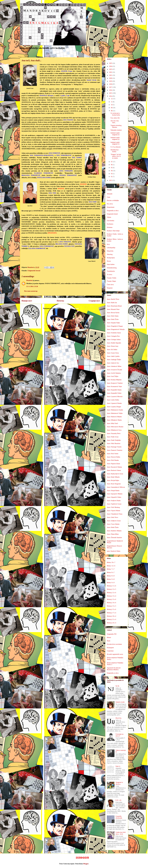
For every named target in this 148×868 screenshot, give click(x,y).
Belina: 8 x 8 (111, 576)
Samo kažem (111, 264)
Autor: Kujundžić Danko (114, 390)
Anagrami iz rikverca (119, 783)
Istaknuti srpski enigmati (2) (115, 138)
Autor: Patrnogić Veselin (114, 447)
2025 (111, 63)
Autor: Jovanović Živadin (115, 370)
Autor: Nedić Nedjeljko (114, 440)
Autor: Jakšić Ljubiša (113, 356)
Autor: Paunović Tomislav (115, 450)
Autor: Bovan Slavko (113, 313)
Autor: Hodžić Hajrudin (114, 343)
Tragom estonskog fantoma (116, 126)
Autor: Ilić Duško (112, 350)
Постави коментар (31, 291)
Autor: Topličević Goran (114, 504)
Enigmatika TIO (112, 634)
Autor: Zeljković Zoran (114, 521)
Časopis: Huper (112, 281)
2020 (111, 78)
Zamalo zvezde (120, 702)
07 (112, 162)
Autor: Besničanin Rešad (114, 306)
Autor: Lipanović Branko (114, 403)
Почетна (60, 301)
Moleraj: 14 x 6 (112, 603)
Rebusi (109, 637)
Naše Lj (118, 766)
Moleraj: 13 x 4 (112, 596)
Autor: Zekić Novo (113, 517)
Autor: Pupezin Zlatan (113, 464)
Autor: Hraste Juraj (113, 346)
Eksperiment (111, 207)
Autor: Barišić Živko (113, 299)
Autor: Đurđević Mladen (114, 531)
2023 (111, 69)
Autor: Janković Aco (113, 363)
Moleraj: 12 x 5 (112, 589)
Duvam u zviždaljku (113, 200)
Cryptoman (110, 651)
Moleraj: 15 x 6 (112, 609)
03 (112, 174)
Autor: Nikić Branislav (114, 443)
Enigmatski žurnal (34, 271)
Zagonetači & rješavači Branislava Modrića (114, 669)
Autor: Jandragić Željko (114, 360)
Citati (109, 197)
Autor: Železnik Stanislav (115, 538)
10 (112, 105)
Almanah (110, 194)
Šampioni (110, 288)
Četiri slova (110, 285)
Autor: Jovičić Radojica (114, 373)
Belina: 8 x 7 (111, 572)
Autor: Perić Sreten (113, 454)
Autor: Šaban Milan (113, 534)
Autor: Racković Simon (114, 470)
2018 (111, 84)
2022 (111, 72)
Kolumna (110, 227)
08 (112, 111)
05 (112, 168)
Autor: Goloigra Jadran (114, 340)
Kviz (108, 244)
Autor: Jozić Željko (113, 376)
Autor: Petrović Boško (114, 457)
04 (112, 171)
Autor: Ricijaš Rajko (113, 480)
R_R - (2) (118, 800)
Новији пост (27, 301)
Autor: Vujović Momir (114, 511)
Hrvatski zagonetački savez (115, 654)
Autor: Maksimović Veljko (115, 413)
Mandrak (30, 280)
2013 (111, 180)
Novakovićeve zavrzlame (114, 644)
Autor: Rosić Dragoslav (114, 484)
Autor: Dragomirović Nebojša (116, 329)
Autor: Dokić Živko (113, 319)
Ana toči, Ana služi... (115, 122)
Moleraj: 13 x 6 (112, 599)
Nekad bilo (110, 251)
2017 (111, 87)
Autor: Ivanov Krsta (113, 353)
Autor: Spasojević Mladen (115, 494)
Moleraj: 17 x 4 (112, 613)
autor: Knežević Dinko (114, 551)
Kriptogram (110, 648)
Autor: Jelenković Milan (114, 366)
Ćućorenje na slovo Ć (119, 735)
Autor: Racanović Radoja (114, 467)
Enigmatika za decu (113, 211)
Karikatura (110, 224)
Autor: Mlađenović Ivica (114, 430)
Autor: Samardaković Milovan (116, 487)
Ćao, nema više (115, 118)
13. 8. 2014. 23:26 (32, 286)
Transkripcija (111, 271)
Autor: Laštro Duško (113, 400)
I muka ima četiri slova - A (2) (121, 833)
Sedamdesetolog (112, 268)
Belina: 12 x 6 (111, 566)
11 (112, 102)
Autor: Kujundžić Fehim (114, 393)
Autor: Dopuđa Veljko (113, 323)
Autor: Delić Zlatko (113, 316)
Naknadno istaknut (116, 130)
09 (112, 108)
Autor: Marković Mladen (114, 417)
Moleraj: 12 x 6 (112, 593)
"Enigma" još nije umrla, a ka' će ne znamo (116, 156)
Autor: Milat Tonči (112, 423)
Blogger (86, 864)
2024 (111, 66)
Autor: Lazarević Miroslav (115, 397)
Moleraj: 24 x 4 (112, 623)
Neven (109, 261)
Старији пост (94, 301)
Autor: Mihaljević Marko (114, 420)
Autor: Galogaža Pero (113, 336)
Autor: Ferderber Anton (114, 333)
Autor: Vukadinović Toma (115, 514)
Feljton (109, 217)
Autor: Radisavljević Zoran (115, 474)
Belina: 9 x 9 (111, 583)
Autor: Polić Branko (113, 460)
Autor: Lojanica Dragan (114, 407)
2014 (111, 96)
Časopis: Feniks (112, 278)
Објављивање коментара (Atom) (67, 308)
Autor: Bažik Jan (112, 303)
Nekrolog (110, 254)
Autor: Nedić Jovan (113, 437)
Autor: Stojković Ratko (114, 501)
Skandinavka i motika (115, 151)
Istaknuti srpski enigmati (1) (115, 143)
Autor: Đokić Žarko (113, 527)
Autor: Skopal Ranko (113, 491)
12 (112, 99)
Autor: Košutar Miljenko (114, 380)
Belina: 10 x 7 (111, 562)
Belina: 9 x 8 (111, 579)
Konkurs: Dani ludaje (113, 231)
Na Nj (117, 686)
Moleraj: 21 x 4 (112, 619)
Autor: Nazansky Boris (114, 433)
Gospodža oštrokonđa (119, 817)
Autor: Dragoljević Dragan (115, 326)
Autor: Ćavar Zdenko (113, 524)
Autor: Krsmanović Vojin (114, 387)
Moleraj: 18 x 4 (112, 616)
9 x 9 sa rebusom (116, 147)
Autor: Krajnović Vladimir (115, 383)
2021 (111, 75)
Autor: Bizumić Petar (113, 309)
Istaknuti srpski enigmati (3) (115, 134)
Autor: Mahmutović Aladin (115, 410)
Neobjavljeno (111, 258)
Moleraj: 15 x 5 (112, 606)
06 (112, 165)
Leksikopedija (111, 248)
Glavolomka (111, 221)
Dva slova (110, 204)
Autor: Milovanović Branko (115, 427)
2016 (111, 90)
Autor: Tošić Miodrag (113, 507)
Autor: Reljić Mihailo (113, 477)
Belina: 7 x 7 (111, 569)
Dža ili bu (118, 718)
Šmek (109, 641)
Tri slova (110, 275)
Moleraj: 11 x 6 (111, 586)
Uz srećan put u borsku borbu (115, 114)
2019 (111, 81)
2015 (111, 93)
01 (112, 177)
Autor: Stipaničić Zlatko (114, 497)
